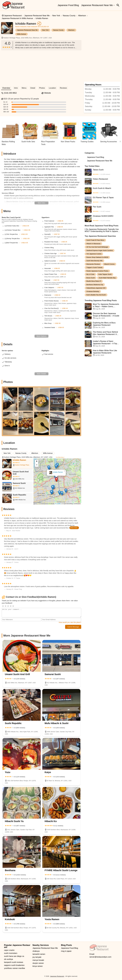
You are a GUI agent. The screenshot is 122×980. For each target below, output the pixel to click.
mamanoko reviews (93, 264)
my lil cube (90, 274)
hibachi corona (109, 264)
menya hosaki (38, 960)
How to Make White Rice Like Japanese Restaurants (102, 353)
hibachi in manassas (93, 244)
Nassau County (69, 16)
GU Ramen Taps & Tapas (102, 200)
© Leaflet (58, 504)
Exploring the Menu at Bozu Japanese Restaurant (102, 325)
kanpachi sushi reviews (14, 962)
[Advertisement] (41, 68)
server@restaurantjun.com (100, 957)
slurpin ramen (38, 963)
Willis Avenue (21, 34)
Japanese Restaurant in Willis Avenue (17, 18)
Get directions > (60, 457)
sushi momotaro (11, 953)
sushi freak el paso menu (95, 240)
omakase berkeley (93, 291)
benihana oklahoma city (95, 285)
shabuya (36, 951)
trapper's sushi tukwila (94, 267)
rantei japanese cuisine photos (97, 271)
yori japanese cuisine (94, 254)
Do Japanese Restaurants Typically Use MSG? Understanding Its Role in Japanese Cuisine (102, 230)
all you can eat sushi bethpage (97, 247)
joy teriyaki (37, 957)
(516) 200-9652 (10, 93)
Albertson (82, 16)
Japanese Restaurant (13, 16)
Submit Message (73, 627)
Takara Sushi (102, 172)
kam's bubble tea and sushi (96, 295)
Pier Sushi (102, 209)
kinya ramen (38, 966)
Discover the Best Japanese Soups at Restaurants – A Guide (102, 316)
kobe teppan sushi (105, 274)
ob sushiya (9, 959)
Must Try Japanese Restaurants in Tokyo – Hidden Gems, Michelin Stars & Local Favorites (102, 307)
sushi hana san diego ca (14, 956)
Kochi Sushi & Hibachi (102, 191)
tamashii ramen (39, 954)
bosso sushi (91, 278)
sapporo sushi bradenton (14, 965)
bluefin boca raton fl (94, 281)
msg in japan (66, 951)
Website (48, 93)
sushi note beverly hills (94, 261)
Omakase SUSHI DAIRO (102, 219)
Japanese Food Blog (68, 5)
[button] (56, 480)
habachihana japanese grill (96, 288)
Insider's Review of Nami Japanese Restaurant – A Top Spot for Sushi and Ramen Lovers (102, 344)
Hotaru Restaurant (102, 181)
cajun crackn (9, 950)
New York (56, 16)
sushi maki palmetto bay (107, 278)
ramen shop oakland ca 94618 (97, 257)
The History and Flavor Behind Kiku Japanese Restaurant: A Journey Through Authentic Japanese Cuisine (102, 334)
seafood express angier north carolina (100, 250)
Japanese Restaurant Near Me (97, 5)
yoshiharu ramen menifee (15, 968)
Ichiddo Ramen (42, 18)
